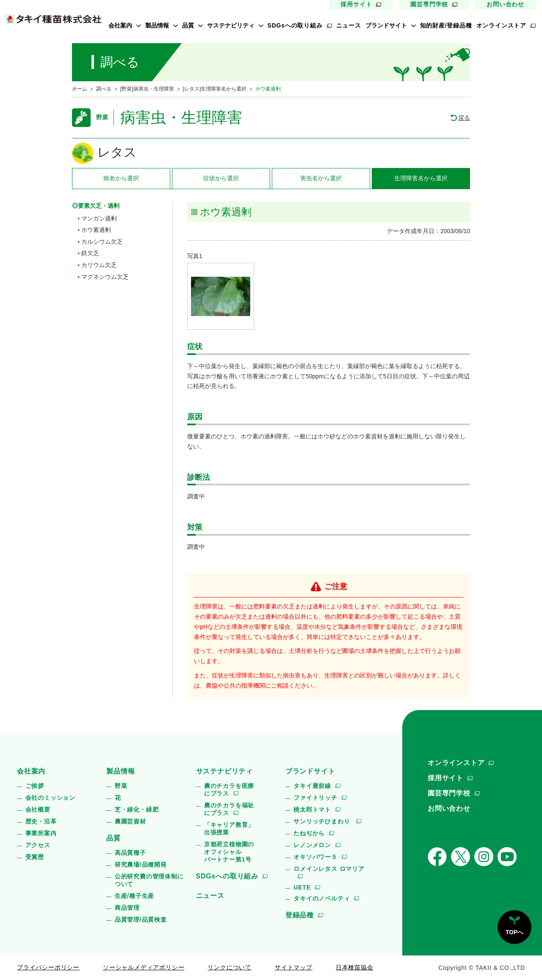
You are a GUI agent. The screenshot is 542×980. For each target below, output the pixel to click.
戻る (464, 118)
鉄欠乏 (90, 253)
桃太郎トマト (312, 809)
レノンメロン (312, 845)
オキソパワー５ (315, 857)
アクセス (38, 845)
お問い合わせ (505, 4)
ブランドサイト (386, 25)
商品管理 (127, 908)
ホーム (80, 89)
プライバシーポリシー (48, 967)
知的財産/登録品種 (446, 25)
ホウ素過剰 (96, 230)
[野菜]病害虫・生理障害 (147, 89)
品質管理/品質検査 (141, 919)
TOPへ (515, 932)
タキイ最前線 (312, 786)
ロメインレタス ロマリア (329, 869)
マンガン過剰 (99, 218)
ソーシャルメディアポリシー (144, 967)
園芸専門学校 (429, 4)
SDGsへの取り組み (295, 25)
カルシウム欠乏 (102, 242)
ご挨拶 (35, 786)
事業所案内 (41, 833)
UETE (302, 887)
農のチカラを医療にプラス (229, 790)
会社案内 (120, 25)
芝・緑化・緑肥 (137, 809)
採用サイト (356, 4)
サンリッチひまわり (323, 821)
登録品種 (300, 915)
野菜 (121, 786)
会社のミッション (50, 798)
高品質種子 (130, 853)
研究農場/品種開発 (141, 864)
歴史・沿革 (41, 821)
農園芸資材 (130, 821)
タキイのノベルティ (322, 898)
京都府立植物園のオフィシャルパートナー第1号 (229, 852)
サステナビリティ (231, 25)
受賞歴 (35, 857)
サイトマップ (294, 967)
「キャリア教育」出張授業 (229, 829)
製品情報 (157, 25)
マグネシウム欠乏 (105, 277)
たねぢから (309, 833)
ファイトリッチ (315, 798)
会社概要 (38, 809)
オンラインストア (501, 25)
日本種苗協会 (355, 967)
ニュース (349, 25)
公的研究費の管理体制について (149, 880)
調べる (104, 89)
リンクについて (230, 967)
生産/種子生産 (135, 896)
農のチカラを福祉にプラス (229, 809)
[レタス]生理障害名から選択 (215, 89)
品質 (188, 25)
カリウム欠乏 (99, 265)
